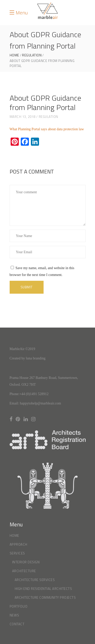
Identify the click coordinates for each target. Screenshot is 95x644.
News (14, 615)
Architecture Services (35, 580)
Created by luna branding (28, 358)
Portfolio (19, 606)
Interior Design (26, 562)
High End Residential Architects (43, 589)
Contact (17, 624)
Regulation (32, 55)
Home (14, 55)
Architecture (24, 571)
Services (17, 553)
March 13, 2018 (23, 117)
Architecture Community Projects (45, 597)
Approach (18, 544)
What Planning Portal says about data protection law (47, 129)
